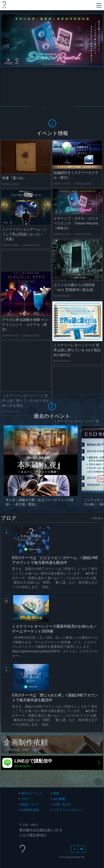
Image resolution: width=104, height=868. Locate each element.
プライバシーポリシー (68, 810)
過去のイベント (31, 793)
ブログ (25, 799)
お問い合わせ (62, 804)
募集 (56, 793)
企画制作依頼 (30, 810)
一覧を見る (97, 518)
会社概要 (59, 799)
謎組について (30, 804)
